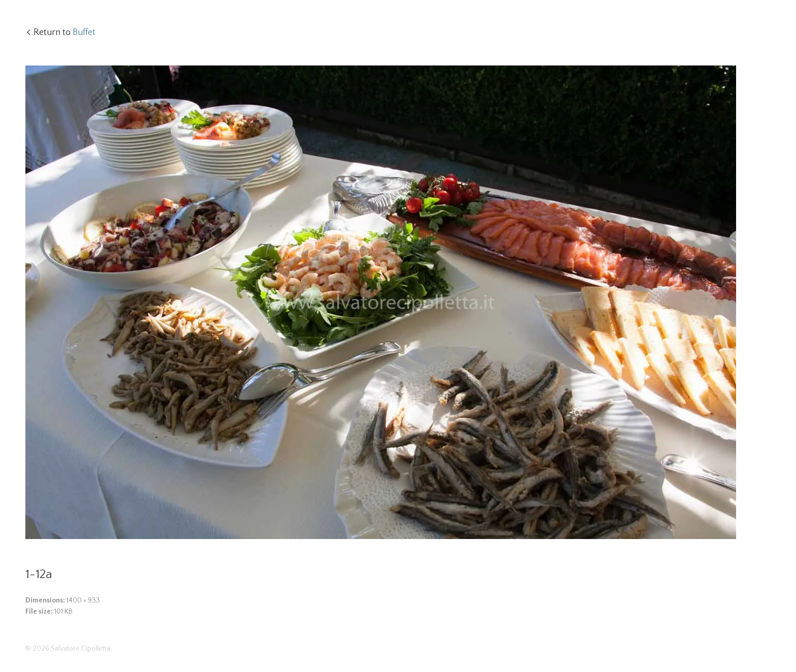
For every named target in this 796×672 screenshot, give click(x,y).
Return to (64, 32)
